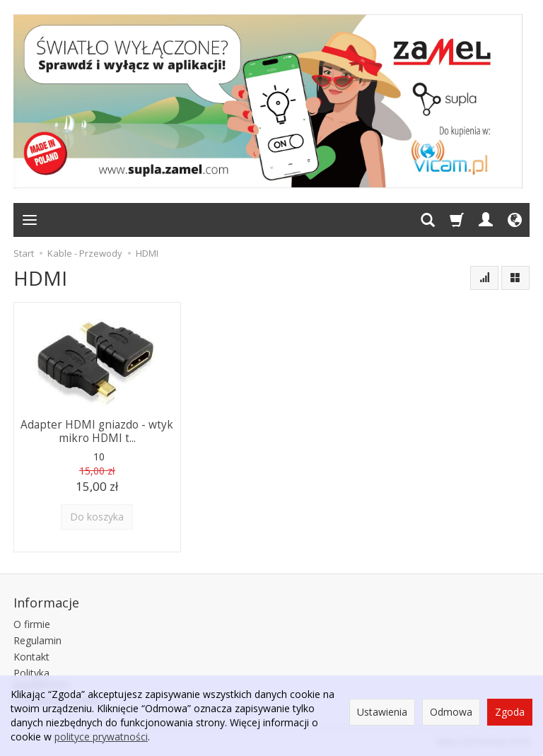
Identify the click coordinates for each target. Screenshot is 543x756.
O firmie (32, 624)
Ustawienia (382, 712)
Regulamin (37, 640)
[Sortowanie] (484, 278)
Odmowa (451, 712)
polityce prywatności (101, 737)
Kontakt (31, 657)
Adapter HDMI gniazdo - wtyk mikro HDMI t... (97, 431)
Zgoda (510, 712)
